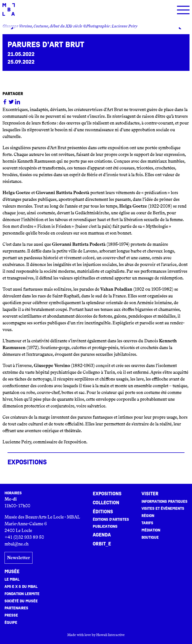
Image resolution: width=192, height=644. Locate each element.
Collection (106, 503)
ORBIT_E (102, 544)
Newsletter (18, 558)
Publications (105, 526)
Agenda (102, 535)
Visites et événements (163, 509)
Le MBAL (12, 579)
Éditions (103, 512)
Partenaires (16, 608)
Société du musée (21, 601)
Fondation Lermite (22, 594)
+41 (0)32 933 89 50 (24, 537)
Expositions (107, 494)
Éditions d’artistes (111, 519)
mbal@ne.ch (16, 544)
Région (148, 516)
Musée (12, 571)
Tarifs (147, 523)
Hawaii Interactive (110, 635)
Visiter (150, 494)
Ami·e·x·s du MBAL (21, 586)
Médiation (151, 530)
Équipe (11, 622)
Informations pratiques (164, 502)
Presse (11, 615)
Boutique (150, 537)
